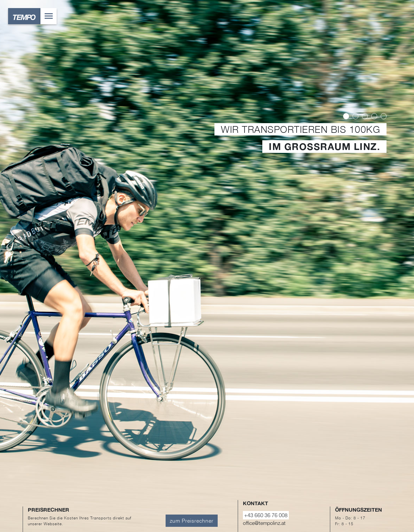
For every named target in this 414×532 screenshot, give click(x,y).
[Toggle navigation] (49, 16)
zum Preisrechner (192, 521)
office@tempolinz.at (264, 523)
